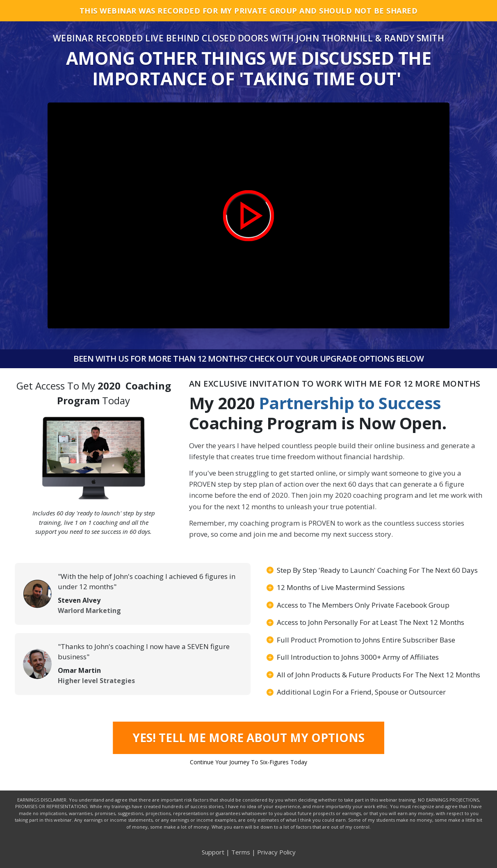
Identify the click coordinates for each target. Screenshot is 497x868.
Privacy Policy (276, 852)
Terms (241, 852)
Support (213, 852)
